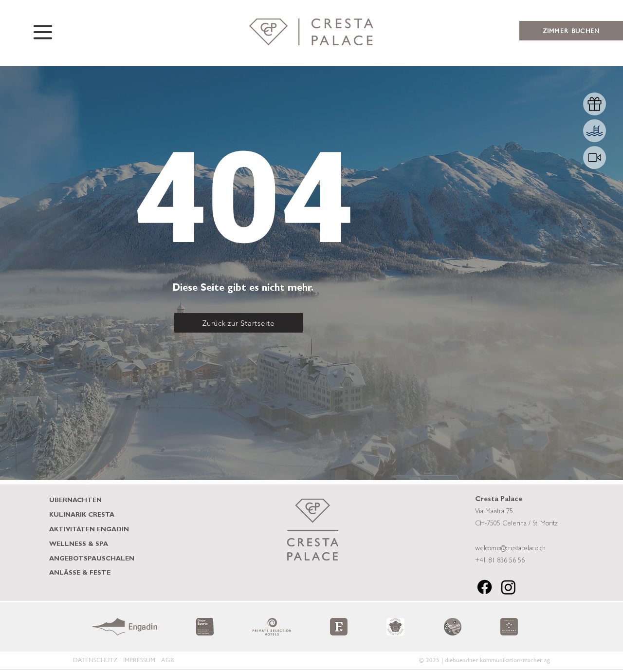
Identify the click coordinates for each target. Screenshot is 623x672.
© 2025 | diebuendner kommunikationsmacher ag (485, 660)
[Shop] (595, 104)
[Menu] (43, 32)
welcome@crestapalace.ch (510, 549)
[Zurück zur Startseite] (238, 323)
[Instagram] (508, 587)
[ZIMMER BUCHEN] (571, 31)
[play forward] (518, 627)
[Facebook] (485, 587)
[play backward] (105, 627)
